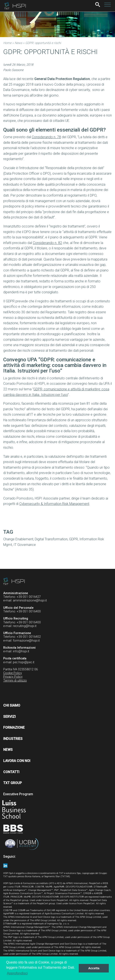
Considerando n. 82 (47, 243)
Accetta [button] (94, 968)
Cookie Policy (13, 673)
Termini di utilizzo (15, 681)
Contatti (11, 772)
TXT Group (13, 783)
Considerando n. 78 (46, 137)
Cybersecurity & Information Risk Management (54, 504)
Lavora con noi (17, 761)
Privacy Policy (13, 677)
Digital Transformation (51, 539)
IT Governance (25, 545)
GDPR (73, 539)
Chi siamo (12, 705)
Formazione (14, 728)
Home (7, 43)
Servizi (9, 717)
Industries (13, 739)
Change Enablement (18, 539)
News (18, 43)
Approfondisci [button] (17, 973)
